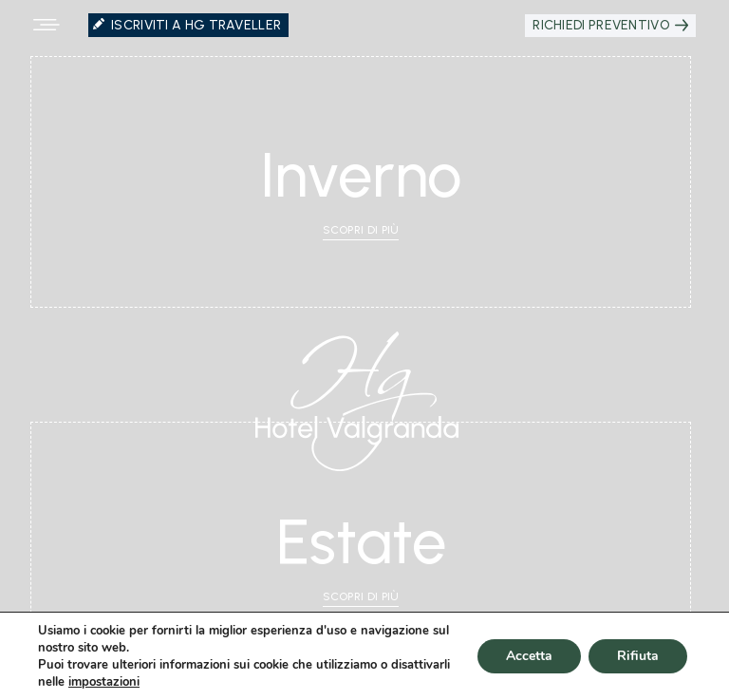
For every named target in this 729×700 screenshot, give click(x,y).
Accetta (529, 656)
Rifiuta (638, 656)
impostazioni (104, 682)
